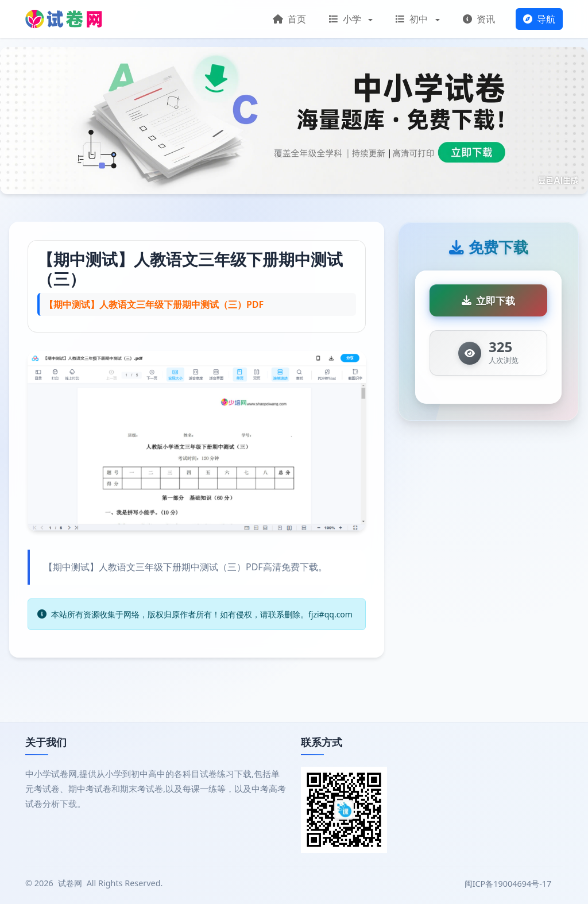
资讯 (479, 19)
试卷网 (70, 883)
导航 (539, 19)
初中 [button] (413, 19)
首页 (289, 19)
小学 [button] (346, 19)
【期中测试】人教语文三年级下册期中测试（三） (190, 269)
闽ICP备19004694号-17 (509, 884)
